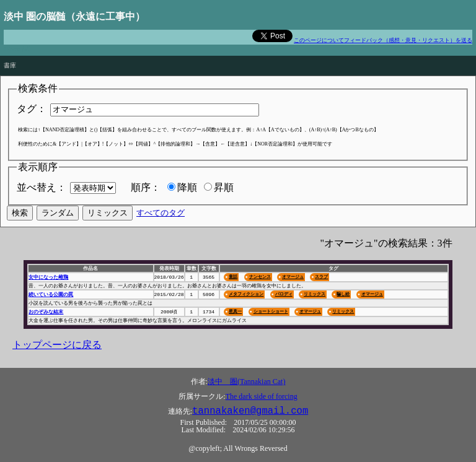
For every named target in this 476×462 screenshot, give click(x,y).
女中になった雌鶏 (48, 277)
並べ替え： (42, 187)
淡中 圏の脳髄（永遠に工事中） (74, 16)
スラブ (321, 277)
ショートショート (271, 311)
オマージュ (293, 277)
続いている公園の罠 (51, 294)
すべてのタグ (161, 213)
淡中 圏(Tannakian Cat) (246, 381)
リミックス (315, 294)
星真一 (235, 311)
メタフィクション (246, 294)
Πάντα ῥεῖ (17, 49)
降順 (187, 187)
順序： (146, 187)
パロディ (284, 294)
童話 (233, 277)
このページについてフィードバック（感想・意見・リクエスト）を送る (383, 40)
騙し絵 (343, 294)
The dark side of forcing (262, 396)
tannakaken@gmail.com (250, 411)
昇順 (224, 187)
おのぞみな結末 (46, 312)
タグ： (32, 109)
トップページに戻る (57, 345)
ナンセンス (260, 277)
